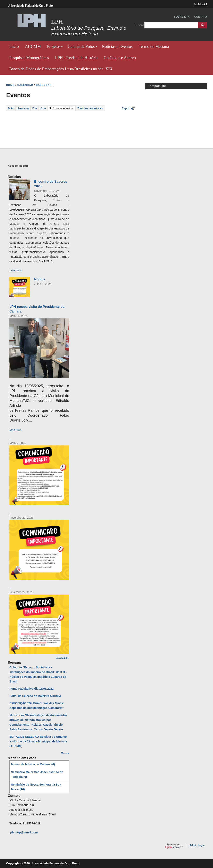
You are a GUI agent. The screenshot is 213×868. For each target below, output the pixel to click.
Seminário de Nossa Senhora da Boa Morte (36, 787)
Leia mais (16, 270)
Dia (35, 108)
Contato (201, 17)
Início (14, 46)
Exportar (127, 108)
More (64, 753)
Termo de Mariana (154, 46)
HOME (10, 85)
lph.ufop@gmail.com (24, 832)
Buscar (140, 25)
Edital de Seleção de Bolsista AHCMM (35, 696)
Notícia (40, 279)
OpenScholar (174, 846)
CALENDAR (25, 85)
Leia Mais (61, 658)
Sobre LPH (182, 17)
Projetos (54, 46)
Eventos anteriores (90, 108)
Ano (43, 108)
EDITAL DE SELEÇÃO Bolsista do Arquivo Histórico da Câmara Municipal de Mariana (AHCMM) (38, 741)
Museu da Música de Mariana (33, 764)
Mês (11, 108)
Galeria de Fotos (81, 46)
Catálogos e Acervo (120, 58)
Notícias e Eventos (117, 46)
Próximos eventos (62, 108)
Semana (23, 108)
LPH (57, 21)
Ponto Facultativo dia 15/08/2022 (32, 689)
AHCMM (33, 46)
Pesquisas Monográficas (29, 58)
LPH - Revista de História (76, 58)
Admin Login (197, 845)
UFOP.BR (201, 4)
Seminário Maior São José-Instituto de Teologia (37, 774)
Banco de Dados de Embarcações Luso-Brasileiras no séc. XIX (61, 69)
